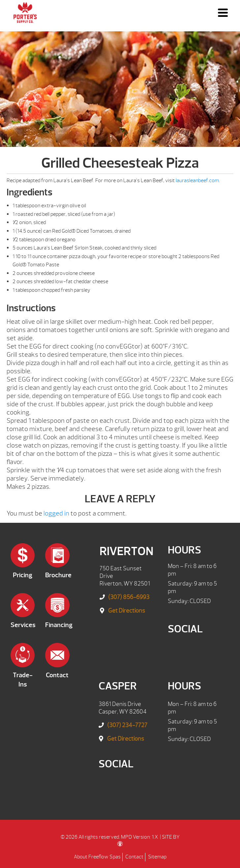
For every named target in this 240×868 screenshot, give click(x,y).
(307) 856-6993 (129, 597)
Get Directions (127, 611)
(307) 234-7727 (127, 725)
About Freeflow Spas (97, 857)
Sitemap (157, 857)
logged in (56, 513)
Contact (134, 857)
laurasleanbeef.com (197, 181)
